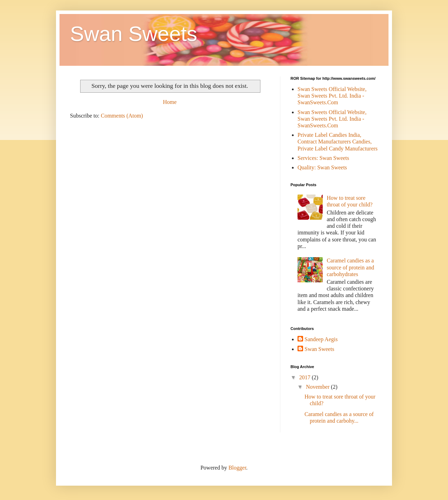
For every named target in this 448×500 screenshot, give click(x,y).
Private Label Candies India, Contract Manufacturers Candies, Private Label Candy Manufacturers (338, 142)
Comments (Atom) (122, 116)
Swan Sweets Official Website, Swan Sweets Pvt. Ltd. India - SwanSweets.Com (332, 96)
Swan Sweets (134, 34)
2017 (306, 377)
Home (170, 102)
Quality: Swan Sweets (322, 167)
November (318, 387)
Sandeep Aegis (321, 339)
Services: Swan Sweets (323, 158)
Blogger (237, 468)
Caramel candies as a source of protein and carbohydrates (350, 267)
